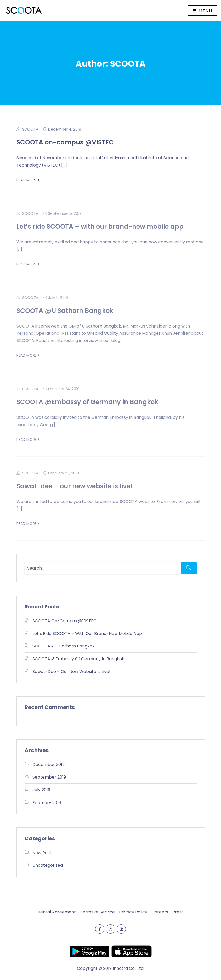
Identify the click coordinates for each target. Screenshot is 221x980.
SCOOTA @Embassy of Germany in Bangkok (87, 402)
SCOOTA (30, 129)
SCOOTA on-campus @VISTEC (65, 142)
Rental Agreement (57, 912)
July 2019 (41, 790)
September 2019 (49, 777)
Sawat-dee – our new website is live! (74, 486)
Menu (203, 11)
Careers (160, 912)
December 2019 (49, 765)
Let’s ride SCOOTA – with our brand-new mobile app (100, 226)
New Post (42, 853)
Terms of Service (97, 912)
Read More (28, 180)
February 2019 (47, 803)
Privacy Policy (133, 912)
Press (178, 912)
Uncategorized (48, 865)
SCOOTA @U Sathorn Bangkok (65, 311)
